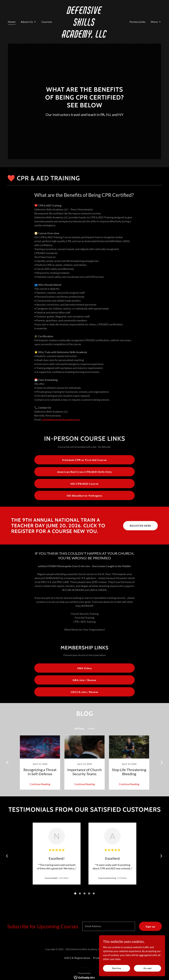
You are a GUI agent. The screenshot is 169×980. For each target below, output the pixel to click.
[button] (29, 22)
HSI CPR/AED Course (84, 484)
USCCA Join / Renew (84, 692)
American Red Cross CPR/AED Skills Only (84, 472)
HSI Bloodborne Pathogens (84, 496)
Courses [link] (47, 22)
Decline (116, 968)
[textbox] (109, 926)
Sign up (150, 926)
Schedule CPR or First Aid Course (84, 460)
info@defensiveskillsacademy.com (61, 419)
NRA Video (84, 668)
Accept (147, 968)
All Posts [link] (79, 728)
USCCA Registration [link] (77, 958)
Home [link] (12, 22)
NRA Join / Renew (84, 680)
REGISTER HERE (140, 526)
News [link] (92, 728)
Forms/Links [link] (138, 22)
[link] (84, 37)
